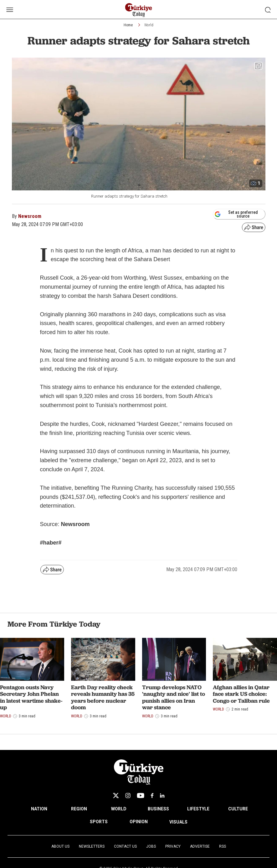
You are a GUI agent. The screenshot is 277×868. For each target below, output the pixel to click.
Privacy (173, 846)
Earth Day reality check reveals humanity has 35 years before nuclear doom (103, 697)
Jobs (151, 846)
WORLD (119, 809)
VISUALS (178, 822)
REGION (79, 809)
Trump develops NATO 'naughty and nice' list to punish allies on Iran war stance (174, 697)
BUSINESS (158, 809)
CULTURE (238, 809)
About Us (60, 846)
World (149, 25)
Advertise (200, 846)
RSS (223, 846)
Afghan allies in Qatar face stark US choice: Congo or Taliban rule (241, 694)
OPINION (139, 822)
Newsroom (30, 216)
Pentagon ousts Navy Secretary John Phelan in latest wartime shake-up (31, 697)
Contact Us (125, 846)
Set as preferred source (236, 214)
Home (128, 25)
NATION (39, 809)
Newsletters (92, 846)
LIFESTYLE (198, 809)
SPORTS (99, 822)
